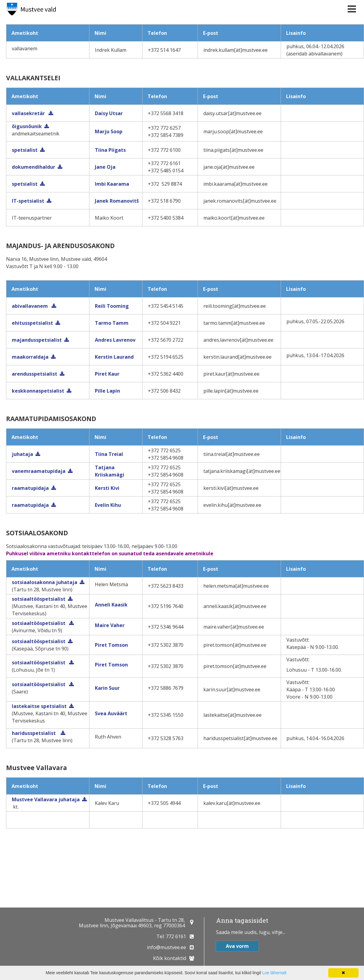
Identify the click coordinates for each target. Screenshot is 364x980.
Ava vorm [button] (237, 946)
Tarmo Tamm (112, 323)
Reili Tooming (112, 306)
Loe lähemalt (274, 973)
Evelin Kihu (108, 505)
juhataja (22, 454)
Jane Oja (105, 167)
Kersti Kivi (107, 488)
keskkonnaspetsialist (38, 391)
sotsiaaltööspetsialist (39, 599)
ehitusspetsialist (32, 323)
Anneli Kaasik (111, 605)
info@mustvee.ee (167, 947)
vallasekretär (29, 113)
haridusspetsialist (35, 733)
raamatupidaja (30, 488)
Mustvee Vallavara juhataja (46, 799)
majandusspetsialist (37, 340)
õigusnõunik (27, 126)
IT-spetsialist (28, 201)
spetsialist (25, 150)
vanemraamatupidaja (39, 471)
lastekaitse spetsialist (39, 706)
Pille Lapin (107, 391)
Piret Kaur (107, 374)
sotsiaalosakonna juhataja (45, 582)
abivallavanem (30, 306)
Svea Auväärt (111, 713)
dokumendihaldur (33, 167)
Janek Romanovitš (117, 201)
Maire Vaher (110, 625)
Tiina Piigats (110, 150)
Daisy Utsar (109, 113)
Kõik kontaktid (170, 958)
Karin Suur (107, 688)
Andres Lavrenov (115, 340)
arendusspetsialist (35, 374)
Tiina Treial (109, 454)
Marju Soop (109, 131)
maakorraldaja (30, 357)
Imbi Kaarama (112, 184)
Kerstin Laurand (114, 357)
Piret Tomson (111, 645)
